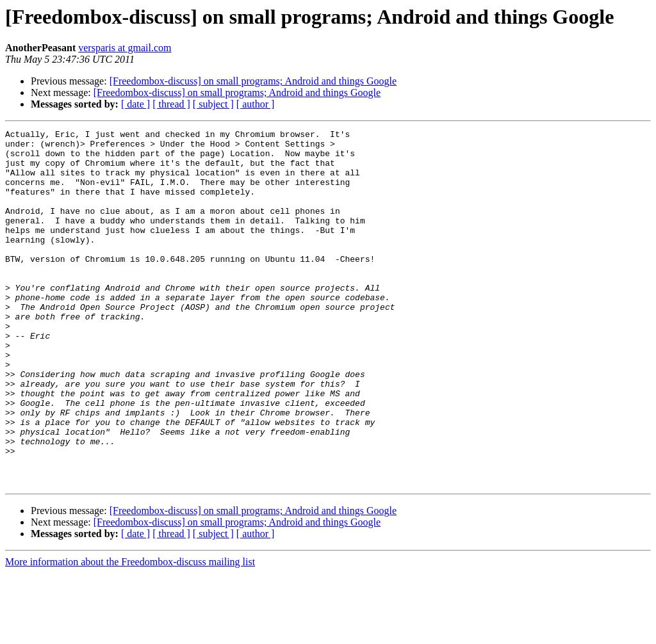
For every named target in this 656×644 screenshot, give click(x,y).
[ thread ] (171, 104)
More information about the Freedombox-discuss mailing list (130, 633)
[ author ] (256, 104)
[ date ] (135, 104)
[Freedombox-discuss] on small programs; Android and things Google (253, 81)
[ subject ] (213, 104)
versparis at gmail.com (125, 48)
